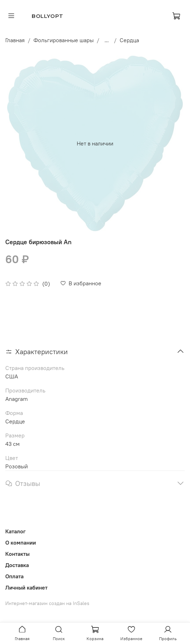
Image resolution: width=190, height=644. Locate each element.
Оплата (14, 576)
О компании (21, 542)
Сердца (129, 40)
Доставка (17, 565)
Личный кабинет (26, 587)
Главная (15, 40)
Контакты (17, 554)
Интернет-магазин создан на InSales (47, 603)
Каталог (15, 531)
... (107, 40)
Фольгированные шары (64, 40)
